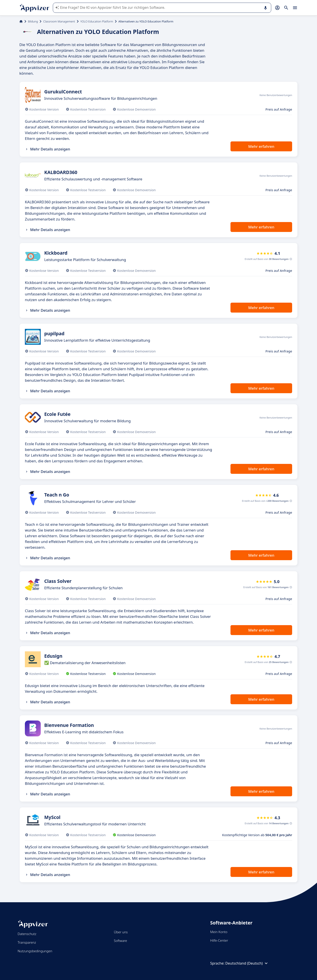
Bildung (33, 21)
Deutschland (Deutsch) (247, 963)
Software (120, 941)
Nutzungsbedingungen (35, 951)
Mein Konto (219, 932)
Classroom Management (59, 21)
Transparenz (27, 942)
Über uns (121, 932)
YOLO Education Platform (97, 21)
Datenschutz (27, 934)
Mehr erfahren (261, 146)
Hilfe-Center (219, 940)
